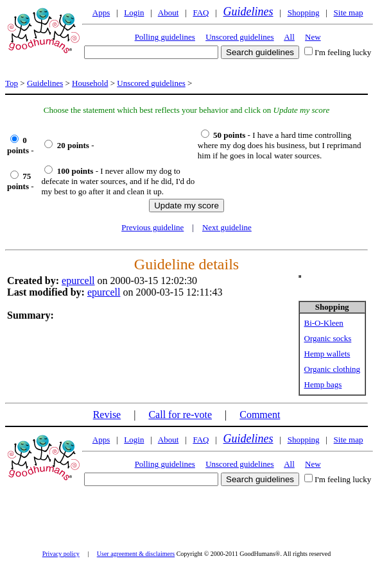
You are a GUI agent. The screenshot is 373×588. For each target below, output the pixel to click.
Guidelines (248, 12)
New (313, 37)
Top (12, 83)
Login (134, 13)
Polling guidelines (165, 37)
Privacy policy (61, 554)
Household (90, 83)
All (289, 37)
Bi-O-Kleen (324, 323)
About (169, 13)
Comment (260, 415)
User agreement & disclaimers (136, 554)
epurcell (78, 281)
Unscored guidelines (240, 37)
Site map (349, 13)
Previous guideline (152, 227)
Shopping (304, 13)
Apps (101, 13)
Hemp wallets (327, 354)
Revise (107, 415)
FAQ (201, 13)
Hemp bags (323, 384)
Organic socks (328, 338)
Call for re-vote (180, 415)
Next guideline (227, 227)
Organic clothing (333, 369)
